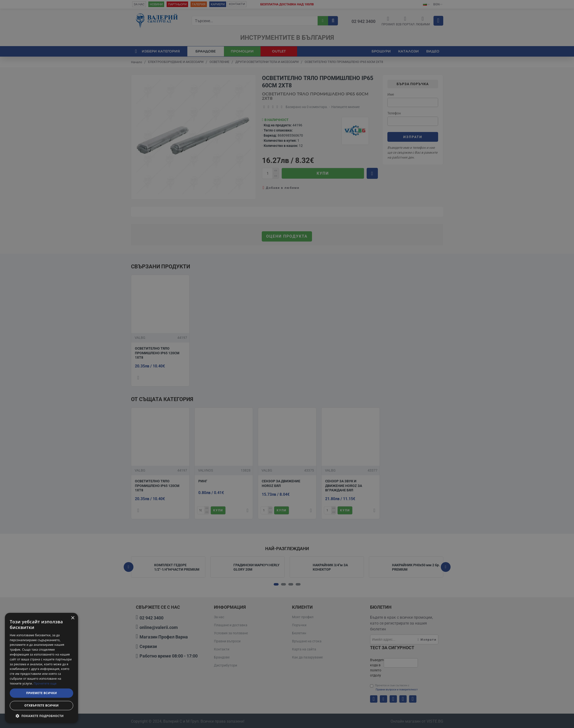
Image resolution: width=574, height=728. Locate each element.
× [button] (73, 618)
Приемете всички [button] (41, 693)
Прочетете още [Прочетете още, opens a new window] (45, 683)
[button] (41, 716)
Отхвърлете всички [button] (41, 705)
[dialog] (41, 668)
